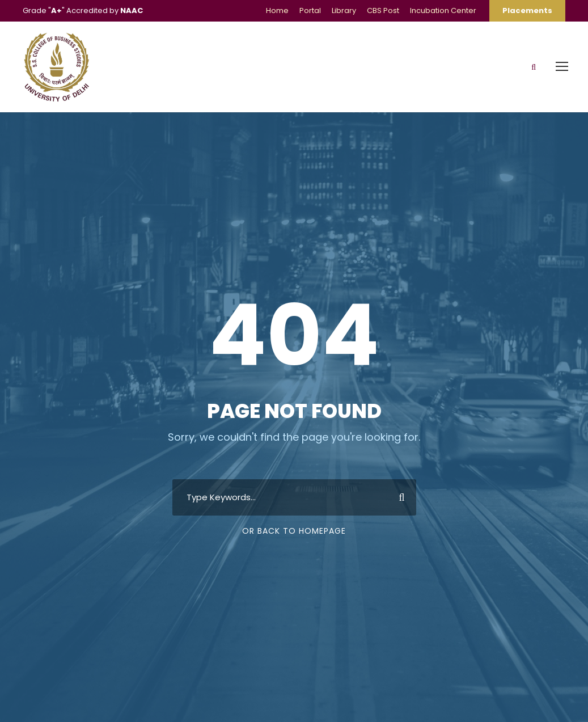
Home (277, 10)
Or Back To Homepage (294, 531)
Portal (310, 10)
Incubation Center (443, 10)
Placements (527, 10)
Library (344, 10)
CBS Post (383, 10)
